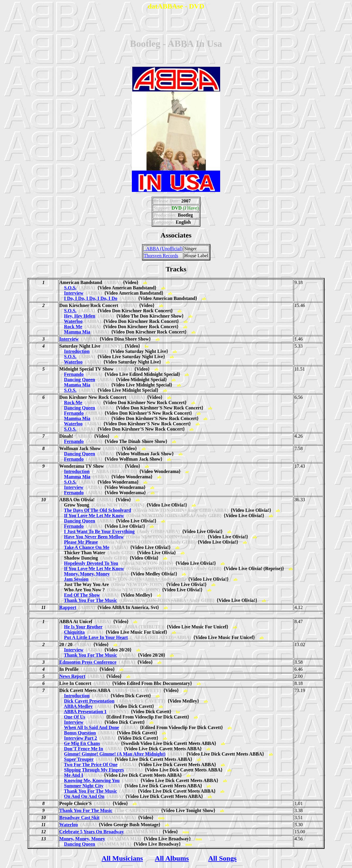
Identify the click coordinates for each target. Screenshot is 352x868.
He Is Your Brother (83, 627)
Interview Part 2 (81, 738)
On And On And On (84, 796)
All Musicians (122, 858)
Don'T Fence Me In (84, 749)
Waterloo (73, 321)
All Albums (172, 858)
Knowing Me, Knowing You (92, 780)
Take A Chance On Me (87, 547)
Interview (74, 293)
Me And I (74, 775)
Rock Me (73, 327)
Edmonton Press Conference (88, 662)
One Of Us (75, 717)
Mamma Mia (77, 332)
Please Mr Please (81, 542)
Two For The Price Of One (91, 765)
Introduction (77, 351)
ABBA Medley (78, 706)
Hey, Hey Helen (80, 316)
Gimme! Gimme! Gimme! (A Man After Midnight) (115, 754)
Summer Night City (84, 786)
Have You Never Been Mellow (94, 537)
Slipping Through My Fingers (94, 770)
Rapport (68, 607)
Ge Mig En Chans (82, 743)
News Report (72, 676)
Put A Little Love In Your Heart (96, 637)
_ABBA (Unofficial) (163, 249)
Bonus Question (80, 733)
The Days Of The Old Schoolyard (97, 510)
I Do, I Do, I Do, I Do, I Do (91, 298)
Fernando (74, 374)
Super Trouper (79, 759)
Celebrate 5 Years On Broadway (92, 832)
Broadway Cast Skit (80, 818)
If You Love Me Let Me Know (94, 516)
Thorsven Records (161, 256)
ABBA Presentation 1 (85, 712)
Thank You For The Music (90, 600)
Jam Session (76, 579)
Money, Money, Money (87, 574)
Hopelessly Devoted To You (91, 563)
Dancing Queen (80, 380)
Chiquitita (74, 632)
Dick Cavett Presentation (89, 701)
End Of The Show (82, 595)
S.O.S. (70, 288)
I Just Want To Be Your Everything (99, 531)
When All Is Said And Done (91, 727)
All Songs (222, 858)
